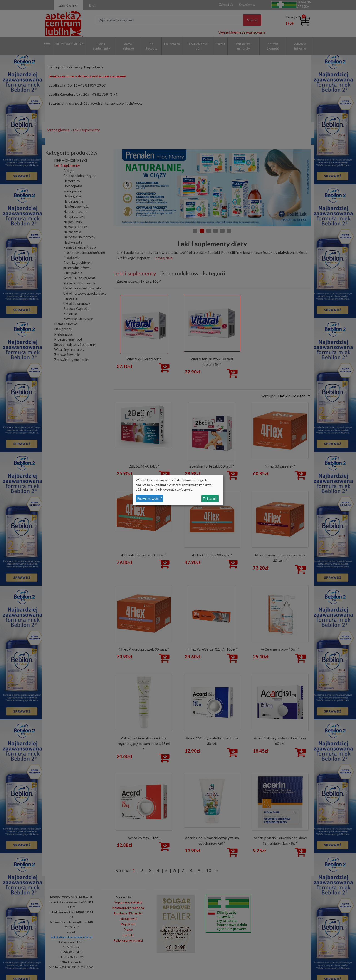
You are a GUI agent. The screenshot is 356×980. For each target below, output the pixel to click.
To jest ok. (210, 499)
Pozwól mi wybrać (150, 499)
